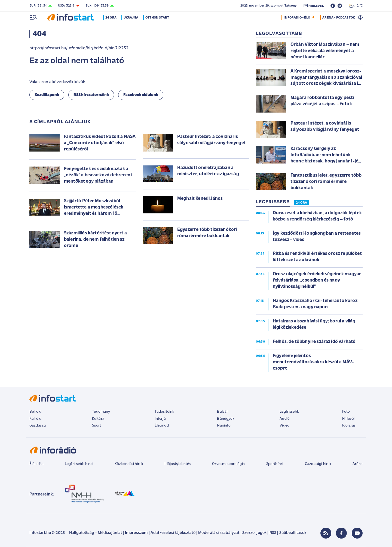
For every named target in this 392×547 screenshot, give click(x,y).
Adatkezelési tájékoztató (173, 533)
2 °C (356, 6)
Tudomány (101, 412)
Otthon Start (158, 18)
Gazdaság (38, 426)
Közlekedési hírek (129, 464)
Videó (284, 426)
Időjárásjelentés (178, 464)
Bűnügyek (225, 419)
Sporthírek (275, 464)
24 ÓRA (301, 203)
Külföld (35, 419)
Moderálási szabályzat (219, 533)
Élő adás (36, 464)
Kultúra (98, 419)
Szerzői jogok (254, 533)
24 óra (111, 18)
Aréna (358, 464)
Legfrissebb (289, 412)
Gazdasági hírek (318, 464)
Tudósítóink (164, 412)
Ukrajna (131, 18)
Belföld (35, 412)
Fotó (346, 412)
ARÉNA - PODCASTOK (339, 18)
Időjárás (349, 426)
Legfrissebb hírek (79, 464)
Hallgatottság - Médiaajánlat (96, 533)
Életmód (162, 426)
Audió (285, 419)
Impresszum (136, 533)
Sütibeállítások (293, 533)
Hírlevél (348, 419)
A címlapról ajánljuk (60, 122)
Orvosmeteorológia (228, 464)
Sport (97, 426)
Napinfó (224, 426)
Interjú (160, 419)
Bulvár (222, 412)
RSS (273, 533)
